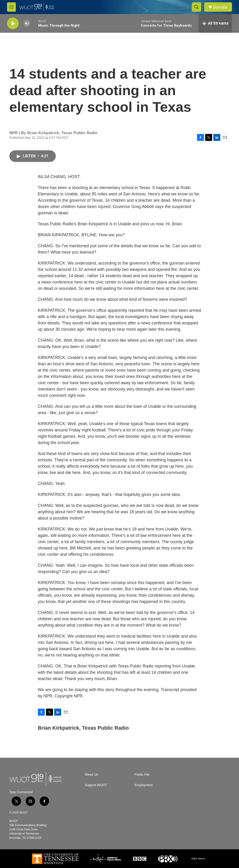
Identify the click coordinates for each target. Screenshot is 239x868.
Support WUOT (96, 785)
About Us (91, 775)
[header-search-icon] (197, 7)
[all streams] (215, 23)
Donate (220, 7)
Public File (142, 775)
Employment (144, 785)
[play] (13, 23)
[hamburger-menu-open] (11, 7)
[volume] (27, 23)
